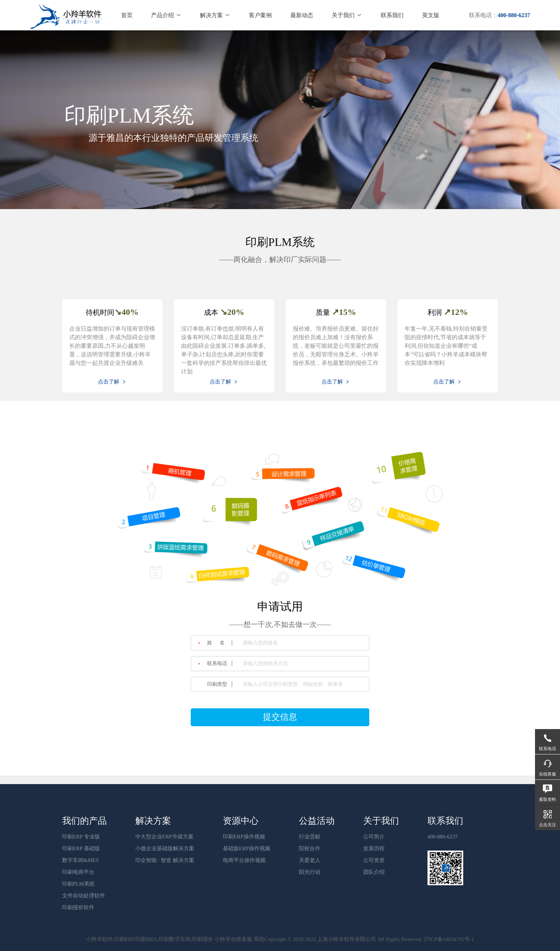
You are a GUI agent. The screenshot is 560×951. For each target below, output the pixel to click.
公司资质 (374, 860)
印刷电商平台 (78, 872)
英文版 (431, 15)
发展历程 (374, 848)
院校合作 (310, 848)
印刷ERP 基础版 (81, 848)
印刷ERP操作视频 (244, 837)
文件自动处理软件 (84, 896)
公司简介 (374, 837)
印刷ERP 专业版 (81, 837)
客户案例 (260, 15)
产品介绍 (166, 15)
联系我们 (392, 15)
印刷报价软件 (78, 907)
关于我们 (347, 15)
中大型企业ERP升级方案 (164, 837)
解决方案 (215, 15)
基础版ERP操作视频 (247, 848)
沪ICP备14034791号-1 (449, 939)
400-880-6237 (443, 837)
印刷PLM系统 (78, 884)
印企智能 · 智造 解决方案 (165, 860)
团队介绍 (374, 872)
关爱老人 (310, 860)
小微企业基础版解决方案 (165, 848)
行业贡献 (310, 837)
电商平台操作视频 (244, 860)
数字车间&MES (81, 860)
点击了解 (112, 382)
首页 (127, 15)
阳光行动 (310, 872)
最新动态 (302, 15)
